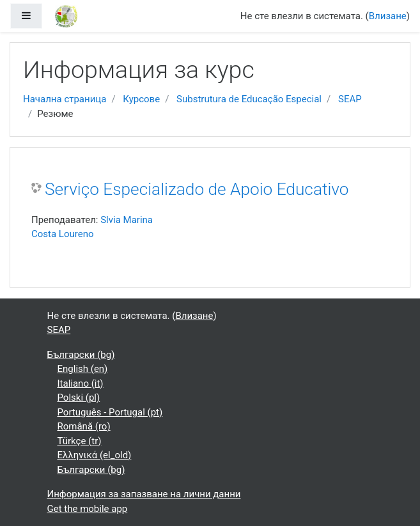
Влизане (388, 16)
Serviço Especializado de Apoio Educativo (197, 189)
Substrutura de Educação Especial (249, 99)
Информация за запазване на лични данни (144, 494)
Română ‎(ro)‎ (84, 426)
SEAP (350, 99)
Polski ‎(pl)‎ (79, 398)
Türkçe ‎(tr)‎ (80, 441)
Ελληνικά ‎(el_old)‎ (95, 455)
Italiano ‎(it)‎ (81, 383)
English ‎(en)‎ (83, 369)
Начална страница (65, 99)
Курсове (141, 99)
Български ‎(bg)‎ (81, 355)
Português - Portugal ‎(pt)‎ (110, 412)
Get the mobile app (88, 509)
